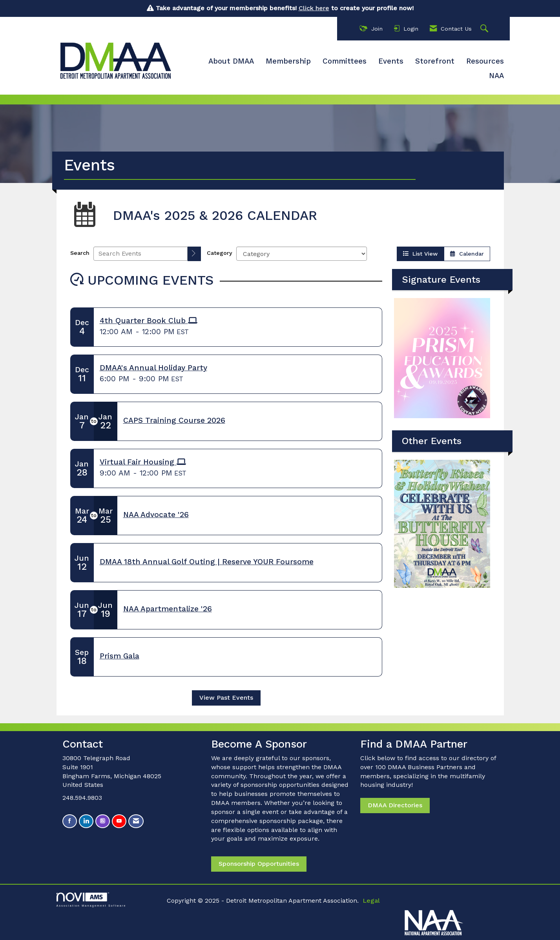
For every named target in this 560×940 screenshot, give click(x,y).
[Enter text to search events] (140, 254)
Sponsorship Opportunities (259, 864)
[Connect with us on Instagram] (103, 821)
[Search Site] (485, 29)
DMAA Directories (395, 805)
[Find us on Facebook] (70, 821)
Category (220, 253)
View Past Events (226, 698)
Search (80, 253)
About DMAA (231, 61)
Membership (288, 61)
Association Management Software (91, 900)
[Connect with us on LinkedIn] (86, 821)
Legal (371, 901)
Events (391, 61)
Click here (314, 8)
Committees (345, 61)
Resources (485, 61)
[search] (194, 254)
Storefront (435, 61)
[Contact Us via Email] (136, 821)
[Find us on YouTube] (119, 821)
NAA (496, 76)
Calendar (467, 254)
